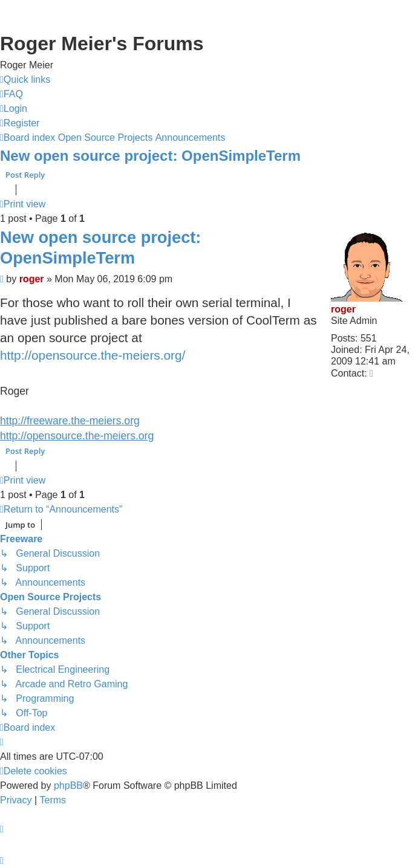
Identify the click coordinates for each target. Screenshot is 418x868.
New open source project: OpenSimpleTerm (150, 156)
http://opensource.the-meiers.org (77, 436)
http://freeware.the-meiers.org (70, 421)
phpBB (68, 785)
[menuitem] (11, 94)
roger (343, 309)
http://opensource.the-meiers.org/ (93, 355)
